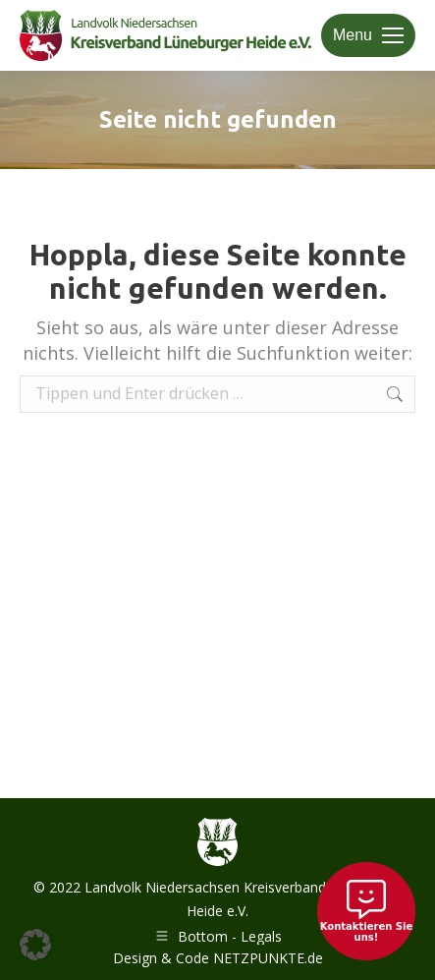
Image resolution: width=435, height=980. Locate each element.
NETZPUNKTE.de (268, 958)
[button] (35, 945)
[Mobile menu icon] (368, 35)
